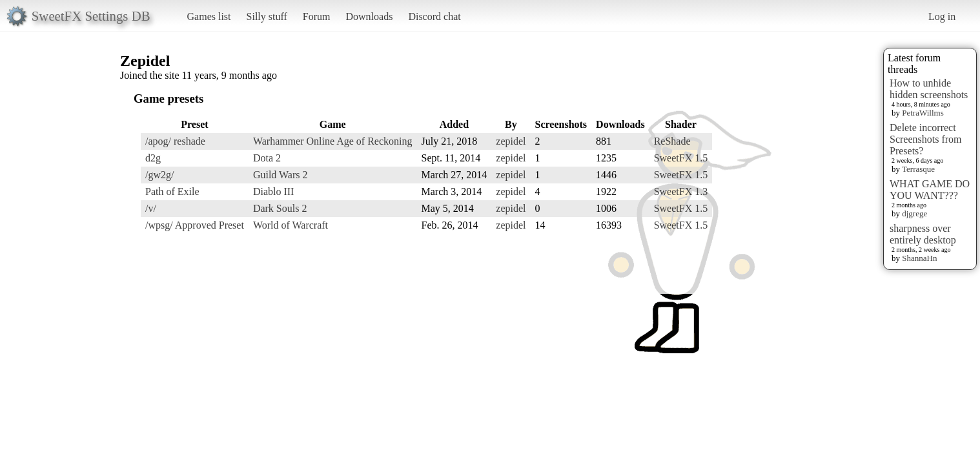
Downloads (369, 16)
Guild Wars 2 (281, 175)
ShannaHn (919, 258)
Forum (317, 16)
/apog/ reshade (175, 141)
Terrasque (918, 169)
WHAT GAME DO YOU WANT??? (930, 190)
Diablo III (274, 191)
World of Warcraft (291, 225)
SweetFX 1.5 (681, 158)
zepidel (511, 141)
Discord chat (434, 16)
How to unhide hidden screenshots (929, 89)
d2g (153, 158)
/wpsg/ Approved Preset (195, 225)
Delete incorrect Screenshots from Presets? (926, 139)
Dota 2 (267, 158)
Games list (209, 16)
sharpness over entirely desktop (923, 234)
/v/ (151, 208)
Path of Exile (172, 191)
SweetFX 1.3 (681, 191)
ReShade (672, 141)
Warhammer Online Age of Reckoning (333, 141)
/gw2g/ (159, 175)
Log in (942, 16)
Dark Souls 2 (280, 208)
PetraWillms (923, 113)
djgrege (914, 213)
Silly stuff (267, 16)
